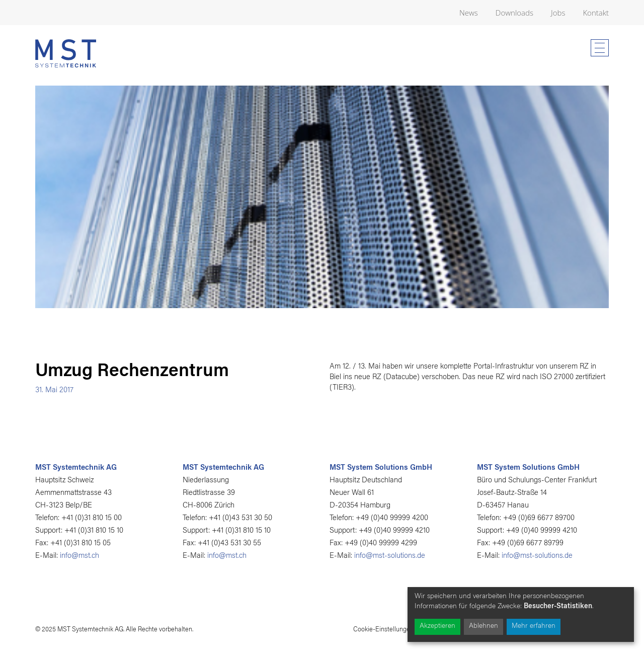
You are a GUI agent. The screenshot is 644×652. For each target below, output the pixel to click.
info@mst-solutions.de (390, 556)
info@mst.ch (79, 556)
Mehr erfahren (534, 626)
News (469, 13)
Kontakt (596, 13)
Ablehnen (484, 626)
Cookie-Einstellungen (383, 630)
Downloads (514, 13)
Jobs (558, 13)
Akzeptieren (437, 626)
